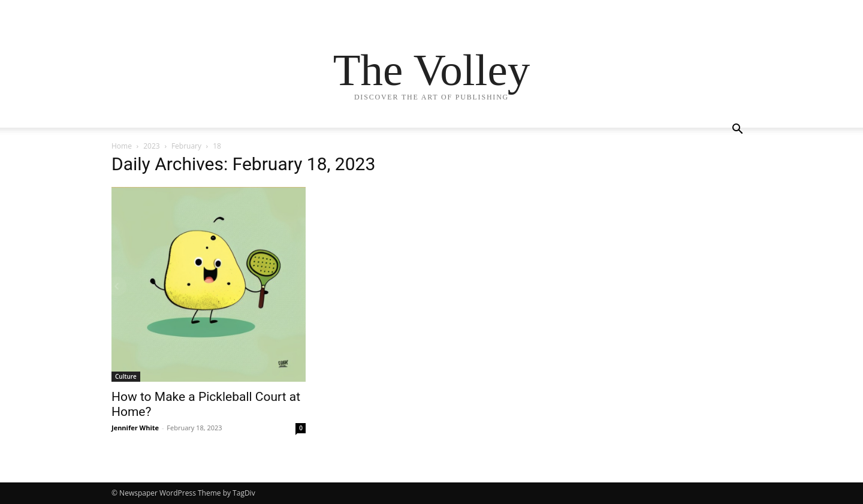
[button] (737, 130)
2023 (151, 146)
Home (122, 146)
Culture (126, 376)
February (186, 146)
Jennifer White (135, 428)
